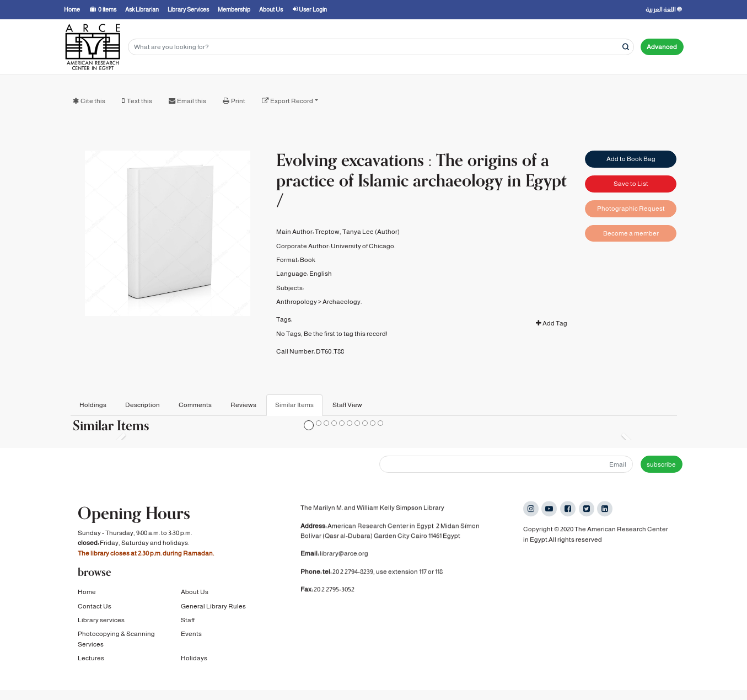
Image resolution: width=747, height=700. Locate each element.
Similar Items (294, 405)
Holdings (93, 405)
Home (87, 598)
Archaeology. (342, 302)
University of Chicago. (363, 246)
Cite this (93, 101)
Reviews (243, 405)
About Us (195, 598)
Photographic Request (631, 209)
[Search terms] (381, 47)
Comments (195, 405)
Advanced (662, 47)
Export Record (292, 101)
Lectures (91, 664)
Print (238, 101)
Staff (188, 626)
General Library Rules (213, 612)
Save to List (631, 184)
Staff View (347, 405)
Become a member (631, 233)
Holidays (194, 664)
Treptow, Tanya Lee (344, 232)
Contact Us (95, 612)
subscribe (661, 464)
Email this (192, 101)
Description (143, 405)
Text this (139, 101)
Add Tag (552, 323)
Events (191, 640)
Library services (101, 626)
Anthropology (297, 302)
